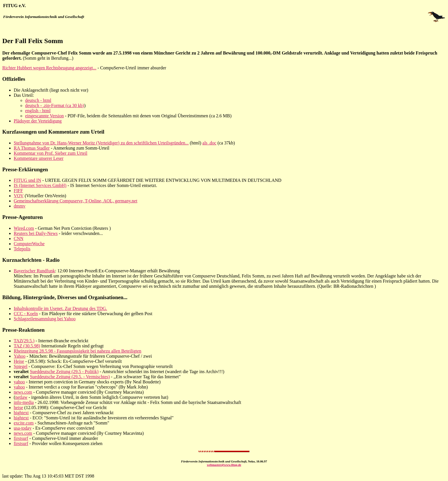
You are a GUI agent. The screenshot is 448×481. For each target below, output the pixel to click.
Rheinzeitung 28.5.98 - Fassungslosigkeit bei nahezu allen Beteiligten (78, 351)
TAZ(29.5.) (24, 341)
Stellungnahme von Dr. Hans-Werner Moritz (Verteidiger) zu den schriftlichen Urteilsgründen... (101, 143)
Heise (19, 361)
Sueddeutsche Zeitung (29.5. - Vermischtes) (70, 377)
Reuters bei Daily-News (36, 233)
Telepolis (22, 249)
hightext (21, 413)
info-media (24, 402)
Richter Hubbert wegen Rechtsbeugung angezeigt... (49, 68)
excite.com (24, 423)
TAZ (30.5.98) (27, 346)
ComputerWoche (29, 244)
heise (18, 407)
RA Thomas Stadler (32, 148)
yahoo (19, 382)
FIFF (18, 191)
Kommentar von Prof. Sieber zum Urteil (51, 153)
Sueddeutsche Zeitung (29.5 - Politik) (64, 372)
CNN (19, 239)
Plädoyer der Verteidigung (38, 121)
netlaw (21, 397)
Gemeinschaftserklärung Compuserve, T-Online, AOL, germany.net (76, 201)
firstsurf (21, 438)
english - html (38, 111)
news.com (23, 392)
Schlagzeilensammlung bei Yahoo (45, 319)
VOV (19, 196)
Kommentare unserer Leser (39, 158)
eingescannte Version (44, 116)
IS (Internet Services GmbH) (40, 185)
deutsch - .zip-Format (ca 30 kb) (55, 105)
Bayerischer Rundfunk (34, 271)
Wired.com (24, 228)
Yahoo (20, 356)
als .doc (209, 143)
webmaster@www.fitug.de (224, 465)
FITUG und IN (27, 180)
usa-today (23, 428)
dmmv (20, 206)
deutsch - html (38, 100)
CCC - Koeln (26, 314)
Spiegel (21, 366)
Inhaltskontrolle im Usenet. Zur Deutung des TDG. (60, 308)
